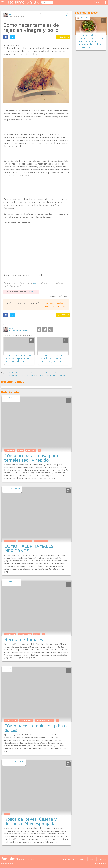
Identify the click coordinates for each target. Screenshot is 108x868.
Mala (64, 306)
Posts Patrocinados (41, 541)
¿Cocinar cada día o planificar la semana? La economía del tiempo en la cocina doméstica (90, 41)
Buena (47, 306)
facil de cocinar (60, 373)
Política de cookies (99, 863)
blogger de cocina (11, 720)
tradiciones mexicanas (58, 375)
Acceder (98, 3)
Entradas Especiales (25, 541)
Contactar (92, 859)
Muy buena (61, 303)
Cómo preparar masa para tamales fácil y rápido (31, 458)
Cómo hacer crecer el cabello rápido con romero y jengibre (52, 358)
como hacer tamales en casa (44, 373)
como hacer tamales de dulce (45, 720)
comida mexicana (10, 634)
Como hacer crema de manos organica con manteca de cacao (19, 358)
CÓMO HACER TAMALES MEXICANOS (29, 548)
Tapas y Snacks (10, 450)
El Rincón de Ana (14, 582)
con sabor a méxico (25, 634)
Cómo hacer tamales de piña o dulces (36, 728)
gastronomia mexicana (9, 375)
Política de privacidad (67, 859)
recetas (37, 634)
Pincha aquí (32, 292)
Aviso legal (82, 859)
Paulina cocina (14, 398)
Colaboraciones (10, 541)
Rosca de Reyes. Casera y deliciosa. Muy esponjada (31, 821)
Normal (56, 306)
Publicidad (102, 859)
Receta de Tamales (24, 639)
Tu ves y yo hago (15, 488)
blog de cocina (13, 373)
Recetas (20, 450)
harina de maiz (31, 450)
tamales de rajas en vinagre (40, 375)
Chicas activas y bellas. (17, 761)
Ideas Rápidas (84, 17)
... (39, 450)
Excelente (49, 303)
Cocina (7, 814)
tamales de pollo (23, 375)
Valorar (67, 16)
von (10, 14)
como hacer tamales (26, 373)
